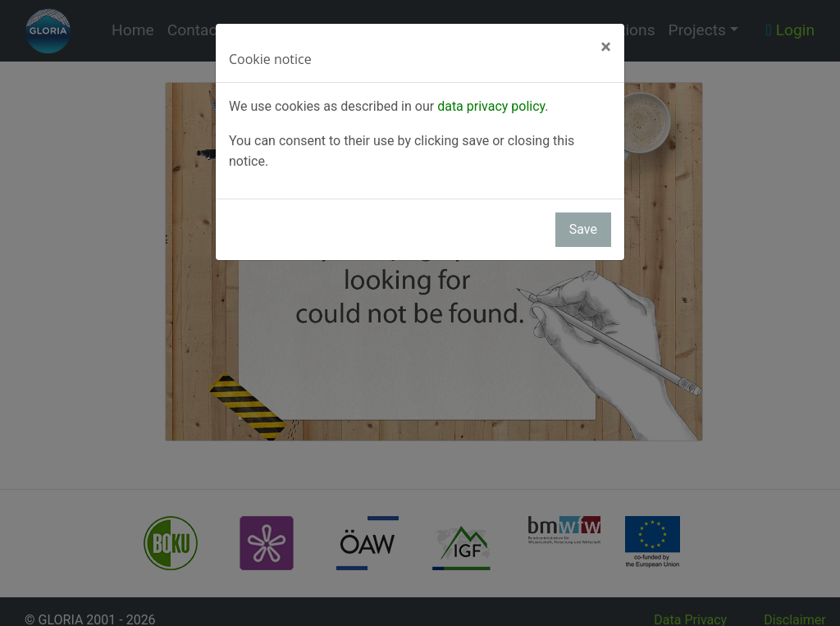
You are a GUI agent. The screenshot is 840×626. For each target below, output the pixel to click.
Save (583, 229)
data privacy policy (491, 106)
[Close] (606, 47)
